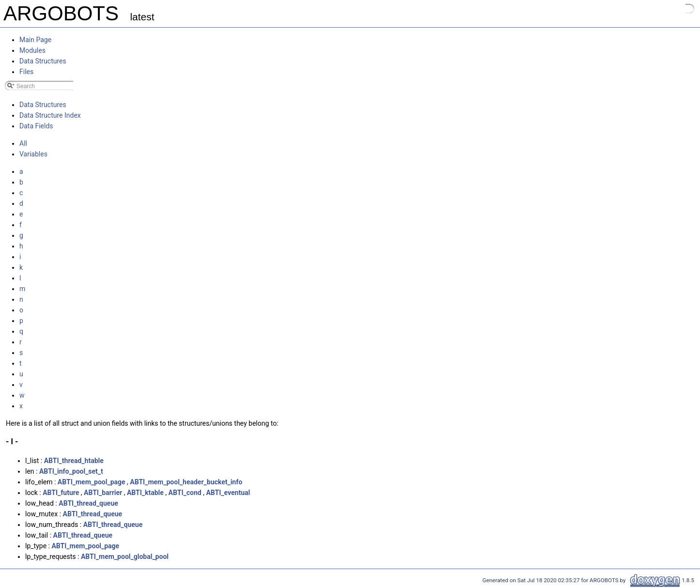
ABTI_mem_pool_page (92, 482)
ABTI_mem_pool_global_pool (125, 557)
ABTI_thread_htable (74, 461)
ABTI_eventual (228, 493)
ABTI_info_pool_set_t (71, 471)
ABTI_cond (185, 493)
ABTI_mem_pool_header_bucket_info (186, 482)
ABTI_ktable (145, 493)
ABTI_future (61, 493)
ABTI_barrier (103, 493)
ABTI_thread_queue (88, 503)
